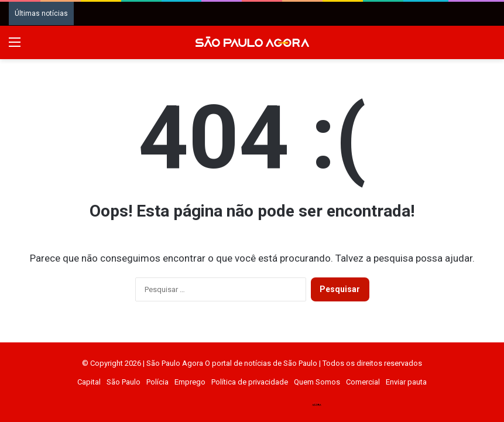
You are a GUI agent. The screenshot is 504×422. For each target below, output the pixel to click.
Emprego (190, 382)
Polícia (157, 382)
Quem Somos (317, 382)
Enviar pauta (406, 382)
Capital (89, 382)
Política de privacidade (250, 382)
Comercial (363, 382)
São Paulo (124, 382)
